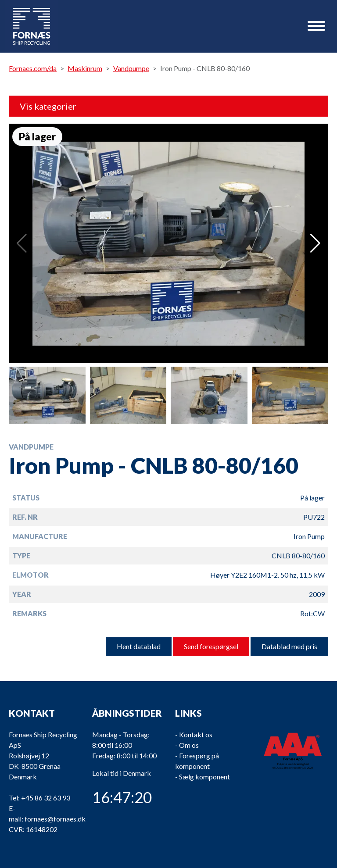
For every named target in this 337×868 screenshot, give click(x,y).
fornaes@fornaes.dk (55, 819)
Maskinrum (85, 68)
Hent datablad (139, 646)
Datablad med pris (289, 646)
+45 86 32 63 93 (46, 798)
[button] (315, 243)
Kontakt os (196, 734)
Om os (189, 745)
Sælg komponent (204, 777)
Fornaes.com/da (33, 68)
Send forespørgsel (211, 646)
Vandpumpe (131, 68)
